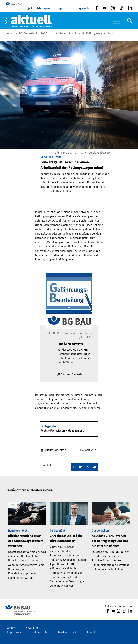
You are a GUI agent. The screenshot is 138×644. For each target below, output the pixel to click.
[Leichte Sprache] (41, 8)
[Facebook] (74, 467)
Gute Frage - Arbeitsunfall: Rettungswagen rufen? (83, 33)
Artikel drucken (56, 450)
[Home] (29, 21)
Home (9, 33)
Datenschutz (40, 632)
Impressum (14, 632)
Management (76, 431)
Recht (44, 431)
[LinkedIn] (81, 467)
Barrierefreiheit (67, 632)
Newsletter (32, 628)
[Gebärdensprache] (75, 8)
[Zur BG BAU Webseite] (15, 4)
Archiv (11, 628)
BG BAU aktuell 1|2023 (33, 33)
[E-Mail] (94, 467)
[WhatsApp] (88, 467)
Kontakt (92, 632)
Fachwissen (58, 431)
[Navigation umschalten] (130, 21)
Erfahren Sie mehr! (72, 375)
